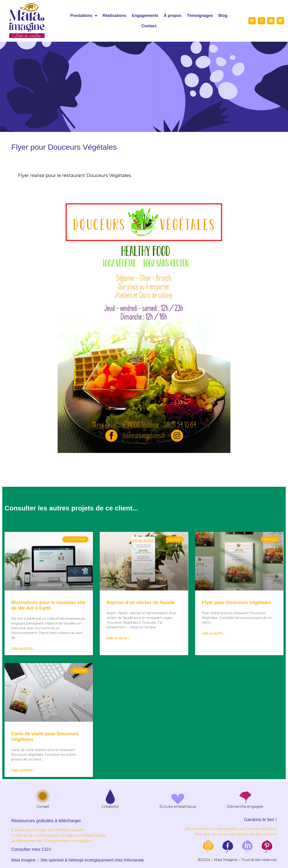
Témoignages (200, 16)
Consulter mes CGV (31, 849)
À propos (173, 16)
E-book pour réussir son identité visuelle (47, 830)
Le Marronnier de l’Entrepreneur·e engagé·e (51, 841)
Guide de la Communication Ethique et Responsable (59, 835)
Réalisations (115, 16)
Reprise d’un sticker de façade (141, 602)
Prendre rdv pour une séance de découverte (236, 834)
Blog (223, 16)
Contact (149, 26)
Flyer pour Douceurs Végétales (237, 602)
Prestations (84, 16)
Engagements (145, 16)
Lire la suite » (23, 649)
